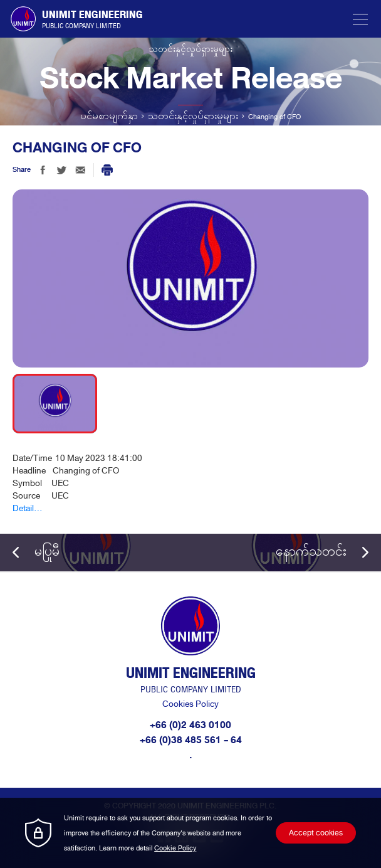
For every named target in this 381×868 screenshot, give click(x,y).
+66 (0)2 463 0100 (190, 725)
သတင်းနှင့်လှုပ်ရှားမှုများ (193, 117)
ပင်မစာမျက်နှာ (109, 117)
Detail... (28, 508)
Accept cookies (316, 833)
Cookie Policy (175, 848)
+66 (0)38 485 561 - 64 (191, 740)
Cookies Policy (190, 704)
